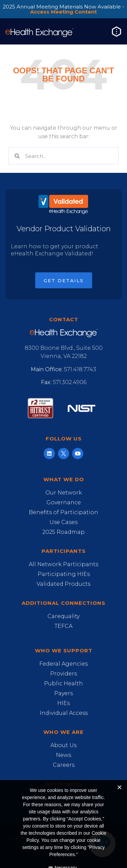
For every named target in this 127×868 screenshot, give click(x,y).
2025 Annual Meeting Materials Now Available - (63, 9)
